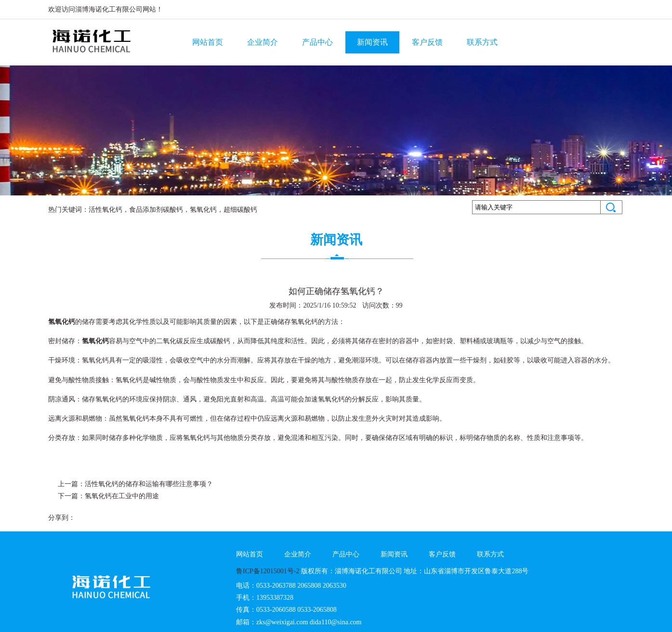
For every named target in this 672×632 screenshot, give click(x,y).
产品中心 (317, 42)
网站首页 (208, 42)
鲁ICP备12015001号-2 (268, 571)
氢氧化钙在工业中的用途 (122, 496)
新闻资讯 (372, 42)
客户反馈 (427, 42)
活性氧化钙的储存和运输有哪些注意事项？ (149, 484)
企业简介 (263, 42)
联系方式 (482, 42)
